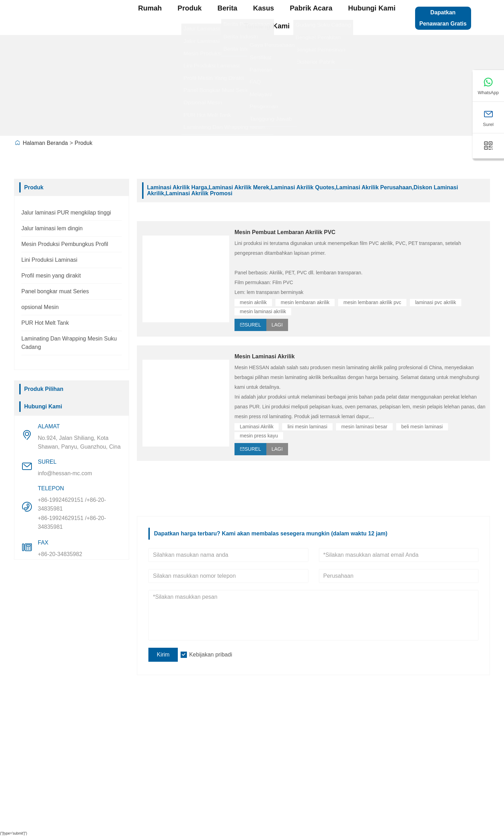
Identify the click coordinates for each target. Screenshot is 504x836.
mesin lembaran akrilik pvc (372, 302)
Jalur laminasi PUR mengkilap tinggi (66, 213)
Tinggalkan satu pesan (413, 747)
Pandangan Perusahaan (143, 747)
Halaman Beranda (45, 143)
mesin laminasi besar (364, 427)
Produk (83, 143)
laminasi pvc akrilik (436, 302)
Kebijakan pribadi (211, 655)
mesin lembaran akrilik (305, 302)
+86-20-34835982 (60, 554)
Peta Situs (395, 732)
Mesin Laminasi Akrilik (265, 356)
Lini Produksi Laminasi (49, 260)
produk (190, 8)
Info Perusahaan (132, 732)
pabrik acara (311, 8)
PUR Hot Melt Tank (45, 323)
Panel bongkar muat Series (55, 291)
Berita (227, 8)
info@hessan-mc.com (65, 473)
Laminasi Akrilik (257, 427)
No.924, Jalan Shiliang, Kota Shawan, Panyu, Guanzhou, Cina (79, 442)
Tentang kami (267, 26)
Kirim (163, 655)
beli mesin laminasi (422, 427)
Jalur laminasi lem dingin (52, 228)
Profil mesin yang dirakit (51, 276)
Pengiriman (35, 732)
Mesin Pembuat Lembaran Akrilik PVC (285, 232)
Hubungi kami (372, 8)
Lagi (277, 325)
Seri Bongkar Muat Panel (263, 791)
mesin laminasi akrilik (263, 311)
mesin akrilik (253, 302)
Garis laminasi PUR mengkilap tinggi (279, 747)
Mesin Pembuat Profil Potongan (272, 762)
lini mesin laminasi (307, 427)
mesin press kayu (259, 436)
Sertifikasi (33, 776)
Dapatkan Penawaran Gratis (443, 18)
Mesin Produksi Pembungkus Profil (65, 244)
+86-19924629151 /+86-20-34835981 (72, 504)
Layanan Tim (37, 747)
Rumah (150, 8)
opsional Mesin (40, 307)
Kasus (264, 8)
